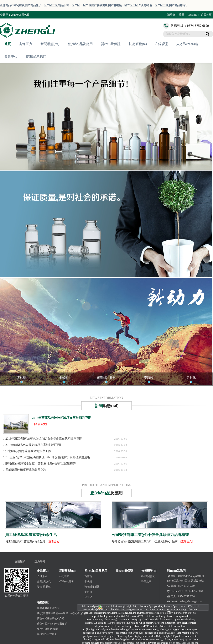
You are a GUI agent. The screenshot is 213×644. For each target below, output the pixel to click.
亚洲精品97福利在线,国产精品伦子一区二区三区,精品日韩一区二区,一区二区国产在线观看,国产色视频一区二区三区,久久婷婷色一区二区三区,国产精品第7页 (93, 5)
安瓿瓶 (149, 378)
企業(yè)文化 (44, 581)
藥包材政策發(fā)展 (48, 629)
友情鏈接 (20, 561)
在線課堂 (162, 44)
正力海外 (40, 561)
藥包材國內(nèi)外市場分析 (52, 624)
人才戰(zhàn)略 (187, 44)
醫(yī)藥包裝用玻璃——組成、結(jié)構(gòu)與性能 (65, 613)
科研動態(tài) (148, 576)
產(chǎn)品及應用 (80, 44)
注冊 (182, 15)
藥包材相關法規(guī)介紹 (51, 618)
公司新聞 (64, 576)
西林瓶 (21, 378)
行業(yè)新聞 (66, 581)
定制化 (191, 378)
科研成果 (146, 581)
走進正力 (26, 44)
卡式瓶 (64, 378)
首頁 (7, 44)
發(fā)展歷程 (44, 587)
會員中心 (11, 56)
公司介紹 (42, 576)
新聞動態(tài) (50, 44)
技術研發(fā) (138, 44)
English (192, 15)
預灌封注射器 (106, 378)
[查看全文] (40, 424)
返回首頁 (206, 15)
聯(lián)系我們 (36, 56)
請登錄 (171, 15)
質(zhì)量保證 (111, 44)
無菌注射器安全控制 (48, 608)
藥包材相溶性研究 (47, 634)
